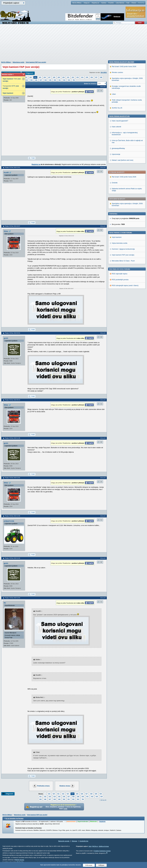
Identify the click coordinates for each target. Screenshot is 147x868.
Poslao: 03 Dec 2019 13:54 (13, 598)
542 (92, 797)
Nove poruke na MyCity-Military (122, 222)
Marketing (141, 3)
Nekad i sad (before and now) (123, 320)
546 (36, 80)
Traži (128, 3)
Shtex (6, 231)
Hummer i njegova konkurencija (123, 177)
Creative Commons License (102, 851)
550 (55, 80)
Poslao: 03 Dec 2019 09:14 (13, 400)
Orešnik (115, 111)
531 (68, 77)
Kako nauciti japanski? (120, 281)
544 (27, 80)
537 (96, 77)
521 (58, 794)
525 (40, 77)
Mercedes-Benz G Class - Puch (123, 189)
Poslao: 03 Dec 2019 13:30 (13, 516)
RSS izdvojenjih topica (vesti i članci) (125, 213)
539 (78, 797)
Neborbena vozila (18, 62)
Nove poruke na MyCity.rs (119, 276)
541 (87, 797)
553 (69, 80)
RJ (5, 603)
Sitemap (74, 841)
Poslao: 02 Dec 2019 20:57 (13, 226)
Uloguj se (87, 3)
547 (41, 80)
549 (50, 80)
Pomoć (134, 3)
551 (60, 80)
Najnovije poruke (64, 841)
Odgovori (30, 73)
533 (78, 77)
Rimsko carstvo (117, 232)
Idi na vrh (104, 800)
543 (97, 797)
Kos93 (6, 173)
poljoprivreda (9, 521)
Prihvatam (89, 865)
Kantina (104, 3)
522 (26, 77)
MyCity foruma (20, 860)
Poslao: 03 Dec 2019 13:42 (13, 558)
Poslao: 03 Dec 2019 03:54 (13, 333)
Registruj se (95, 3)
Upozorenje (116, 314)
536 (92, 77)
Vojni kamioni (117, 165)
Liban (114, 254)
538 (101, 77)
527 (49, 77)
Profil (33, 158)
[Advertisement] (73, 44)
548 (45, 80)
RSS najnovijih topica (120, 202)
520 (54, 794)
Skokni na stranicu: (90, 84)
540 (83, 797)
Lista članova (120, 3)
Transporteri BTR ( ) (11, 87)
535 (87, 77)
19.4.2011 (104, 72)
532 (73, 77)
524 (35, 77)
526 (45, 77)
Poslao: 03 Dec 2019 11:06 (13, 438)
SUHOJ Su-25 (117, 268)
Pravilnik (111, 3)
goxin (6, 338)
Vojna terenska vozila (120, 171)
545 (31, 80)
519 (49, 794)
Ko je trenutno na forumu (14, 818)
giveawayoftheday (118, 308)
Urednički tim (84, 841)
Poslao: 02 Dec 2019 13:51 (13, 168)
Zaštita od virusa (104, 846)
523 (31, 77)
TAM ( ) (12, 80)
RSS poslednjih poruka (120, 208)
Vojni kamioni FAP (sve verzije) (36, 62)
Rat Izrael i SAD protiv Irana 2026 (124, 105)
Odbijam (101, 865)
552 (64, 80)
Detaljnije (102, 821)
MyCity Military (77, 3)
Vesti (90, 846)
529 (59, 77)
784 (74, 80)
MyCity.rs (95, 846)
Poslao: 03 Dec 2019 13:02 (13, 478)
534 (82, 77)
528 (54, 77)
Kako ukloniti (116, 286)
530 (63, 77)
